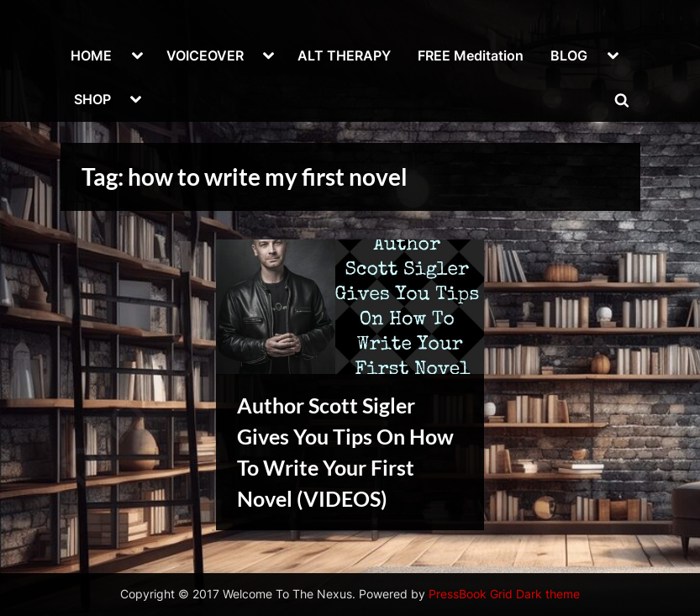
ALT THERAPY (344, 55)
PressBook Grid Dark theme (504, 594)
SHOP (92, 99)
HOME (91, 55)
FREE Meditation (471, 55)
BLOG (569, 55)
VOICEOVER (205, 55)
